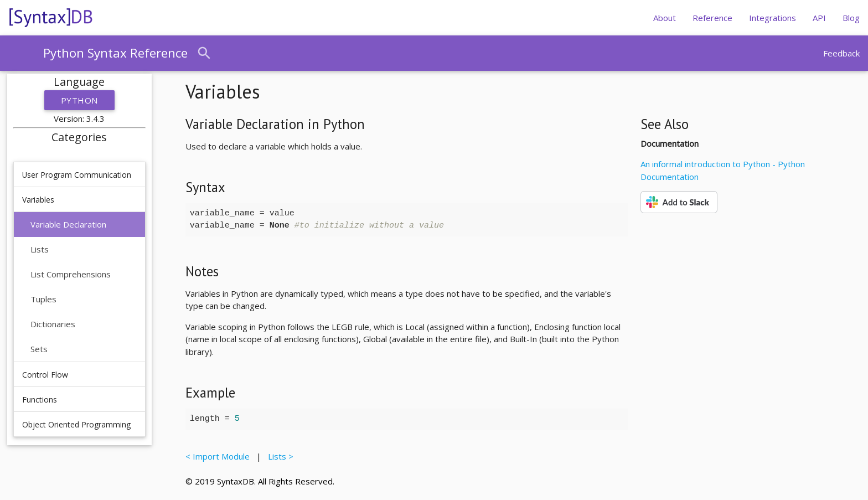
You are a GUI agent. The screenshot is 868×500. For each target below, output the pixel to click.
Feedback (841, 53)
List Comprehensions (71, 274)
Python (79, 100)
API (819, 18)
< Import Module (220, 456)
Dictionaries (53, 324)
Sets (39, 349)
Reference (712, 18)
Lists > (278, 456)
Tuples (43, 299)
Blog (851, 18)
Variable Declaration (68, 224)
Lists (40, 249)
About (665, 18)
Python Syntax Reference (115, 53)
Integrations (773, 18)
